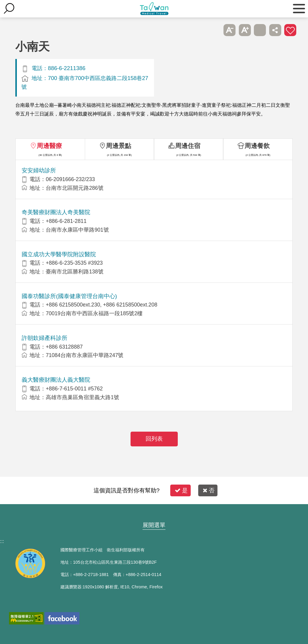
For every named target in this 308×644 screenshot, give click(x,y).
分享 (275, 30)
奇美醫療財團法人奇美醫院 (56, 212)
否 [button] (209, 490)
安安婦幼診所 (39, 170)
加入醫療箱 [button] (290, 30)
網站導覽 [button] (154, 513)
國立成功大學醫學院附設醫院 (59, 254)
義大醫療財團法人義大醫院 (56, 380)
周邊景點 (119, 146)
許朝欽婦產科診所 (45, 338)
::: (2, 541)
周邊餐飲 (257, 146)
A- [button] (229, 30)
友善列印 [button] (260, 30)
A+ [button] (245, 30)
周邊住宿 (188, 146)
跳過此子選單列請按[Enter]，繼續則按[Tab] (214, 30)
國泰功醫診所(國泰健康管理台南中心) (69, 296)
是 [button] (181, 490)
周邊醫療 (49, 146)
